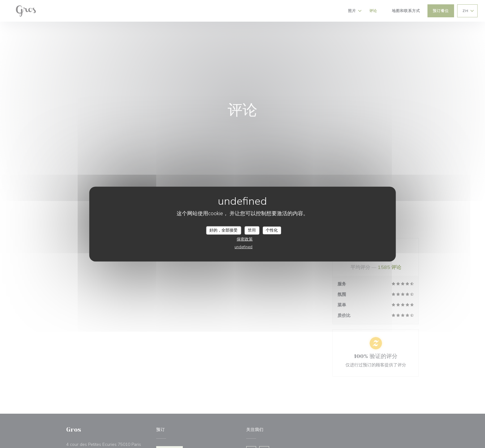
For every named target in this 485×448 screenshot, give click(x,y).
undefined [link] (243, 247)
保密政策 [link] (245, 239)
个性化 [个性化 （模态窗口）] (272, 230)
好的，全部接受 (223, 230)
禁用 (252, 230)
